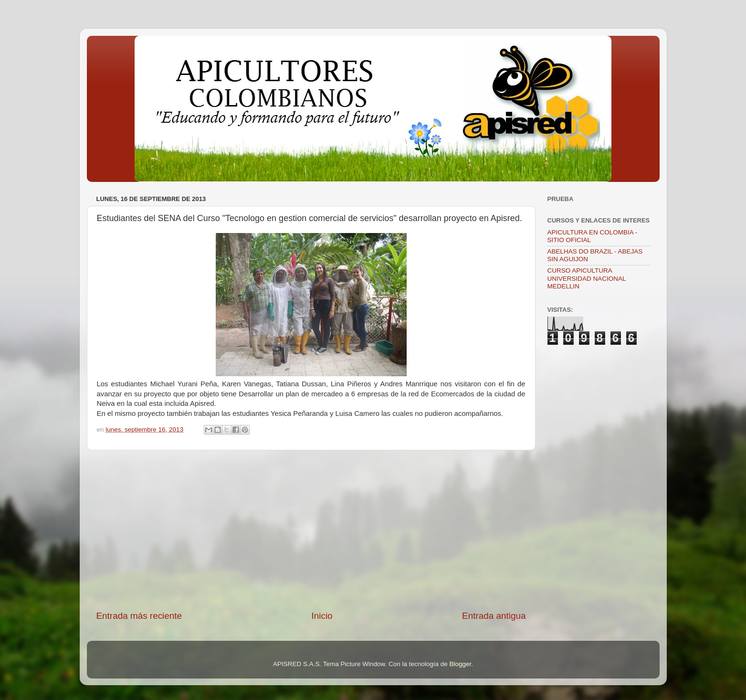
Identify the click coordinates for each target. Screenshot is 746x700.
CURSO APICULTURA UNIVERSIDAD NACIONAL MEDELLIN (587, 278)
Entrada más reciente (139, 616)
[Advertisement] (311, 530)
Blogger (461, 664)
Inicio (322, 616)
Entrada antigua (494, 616)
